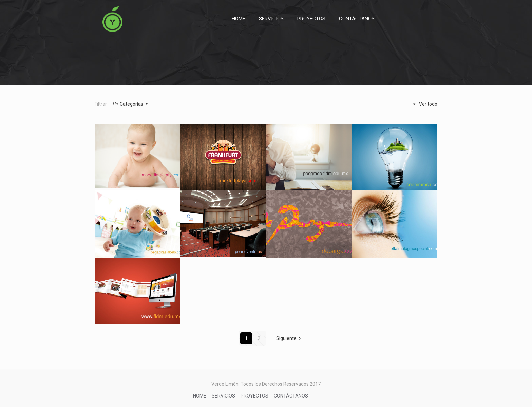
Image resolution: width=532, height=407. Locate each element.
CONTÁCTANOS (291, 396)
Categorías (131, 104)
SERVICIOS (223, 396)
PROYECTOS (254, 396)
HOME (200, 396)
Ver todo (424, 104)
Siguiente (290, 338)
